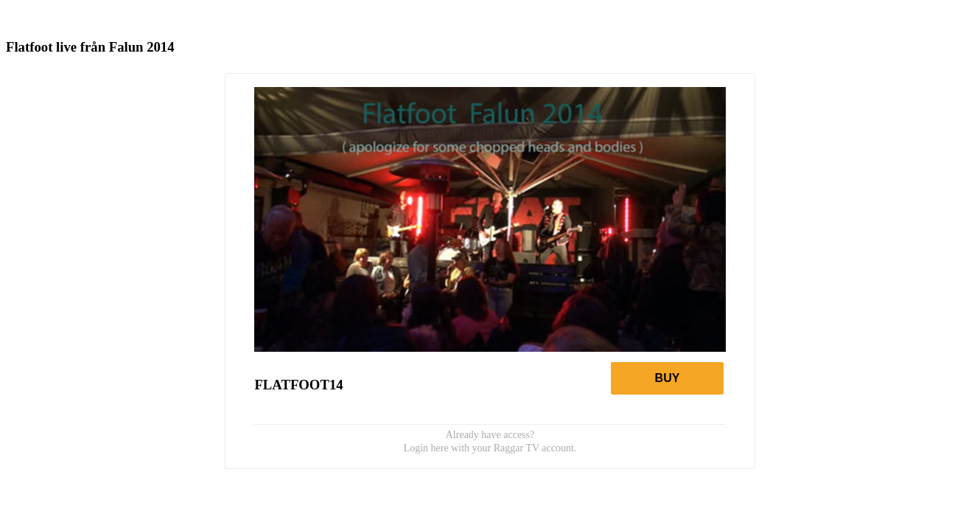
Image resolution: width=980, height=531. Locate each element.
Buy (668, 378)
